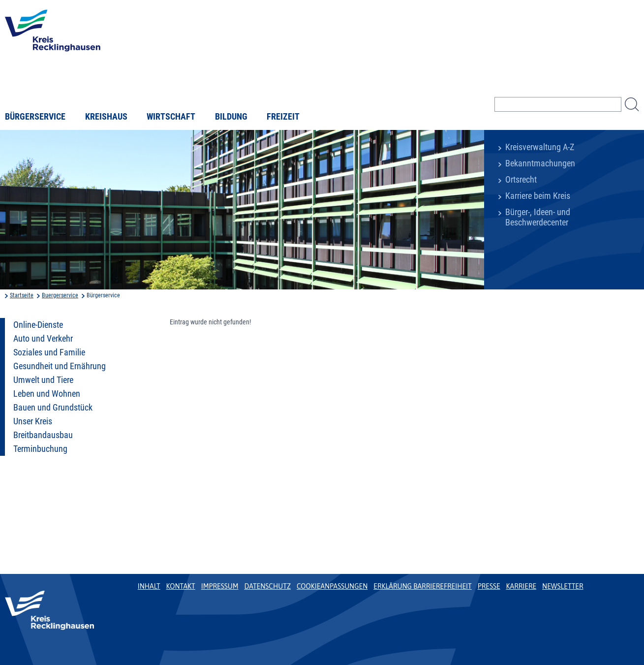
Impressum (220, 586)
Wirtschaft (171, 117)
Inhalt (149, 586)
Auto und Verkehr (43, 339)
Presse (489, 586)
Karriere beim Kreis (538, 196)
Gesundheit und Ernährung (60, 366)
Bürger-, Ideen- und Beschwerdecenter (538, 217)
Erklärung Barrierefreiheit (422, 586)
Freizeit (283, 117)
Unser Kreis (33, 421)
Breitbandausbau (43, 435)
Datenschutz (267, 586)
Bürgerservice (35, 117)
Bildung (231, 117)
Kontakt (181, 586)
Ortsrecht (521, 180)
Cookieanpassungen (332, 586)
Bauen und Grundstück (53, 408)
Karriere (521, 586)
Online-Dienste (38, 325)
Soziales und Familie (49, 352)
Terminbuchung (40, 449)
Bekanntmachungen (540, 163)
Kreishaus (106, 117)
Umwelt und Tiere (43, 380)
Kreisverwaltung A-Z (540, 147)
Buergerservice (60, 295)
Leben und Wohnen (47, 394)
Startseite (22, 295)
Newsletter (563, 586)
